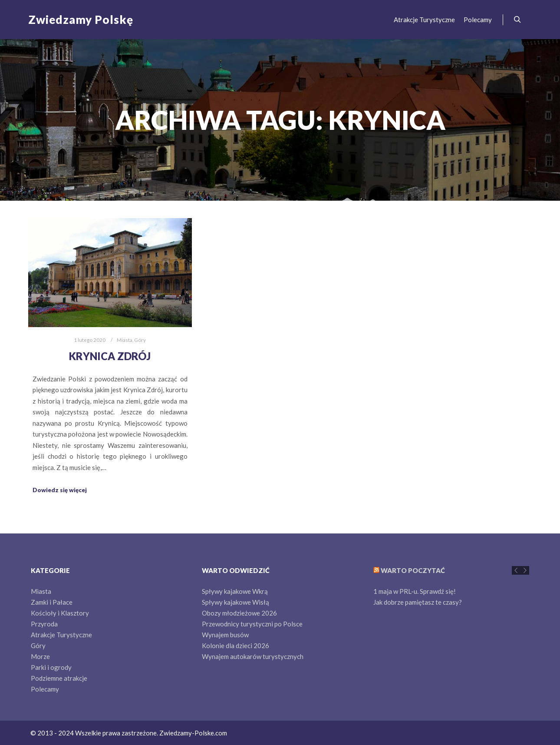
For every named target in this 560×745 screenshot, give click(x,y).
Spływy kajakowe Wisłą (236, 602)
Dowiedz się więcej (60, 490)
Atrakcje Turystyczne (61, 635)
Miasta (125, 340)
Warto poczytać (413, 570)
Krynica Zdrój (110, 356)
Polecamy (45, 689)
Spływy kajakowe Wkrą (235, 591)
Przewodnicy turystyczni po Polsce (252, 624)
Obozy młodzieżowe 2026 (239, 613)
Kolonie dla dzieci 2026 (236, 646)
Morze (40, 656)
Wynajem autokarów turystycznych (253, 656)
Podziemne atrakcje (59, 678)
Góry (140, 340)
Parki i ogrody (51, 667)
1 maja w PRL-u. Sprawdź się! (415, 591)
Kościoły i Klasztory (60, 613)
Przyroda (44, 624)
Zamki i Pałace (52, 602)
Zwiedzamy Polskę (72, 20)
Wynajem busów (225, 635)
